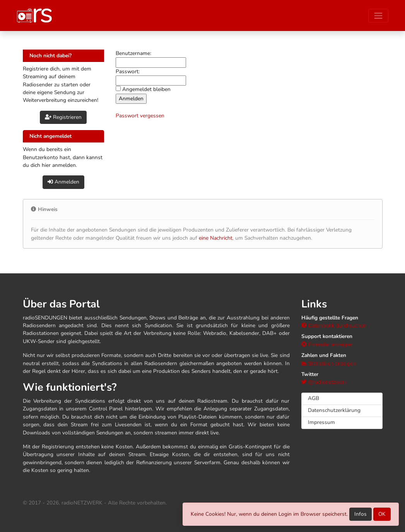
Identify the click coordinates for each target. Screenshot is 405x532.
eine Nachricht (216, 238)
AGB (314, 398)
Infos (361, 514)
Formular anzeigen (327, 344)
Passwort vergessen (140, 116)
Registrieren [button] (63, 117)
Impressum (321, 422)
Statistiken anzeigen (329, 363)
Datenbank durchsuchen (334, 325)
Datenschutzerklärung (334, 410)
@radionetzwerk (324, 382)
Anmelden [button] (63, 182)
